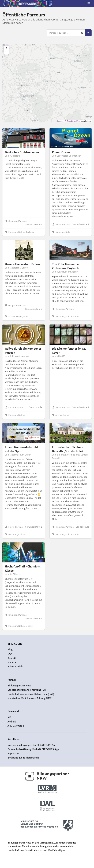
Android (12, 721)
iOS (9, 717)
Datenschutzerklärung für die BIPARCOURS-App (33, 749)
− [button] (7, 52)
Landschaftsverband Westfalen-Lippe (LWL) (31, 694)
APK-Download (16, 726)
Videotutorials (15, 666)
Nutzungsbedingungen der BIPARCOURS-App (32, 745)
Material (12, 662)
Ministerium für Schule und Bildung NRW (29, 698)
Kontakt (12, 658)
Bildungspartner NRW (19, 686)
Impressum (13, 753)
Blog (10, 650)
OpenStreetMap (73, 121)
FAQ (10, 654)
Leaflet (60, 121)
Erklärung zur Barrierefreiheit (23, 758)
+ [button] (7, 48)
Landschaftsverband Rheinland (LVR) (27, 690)
